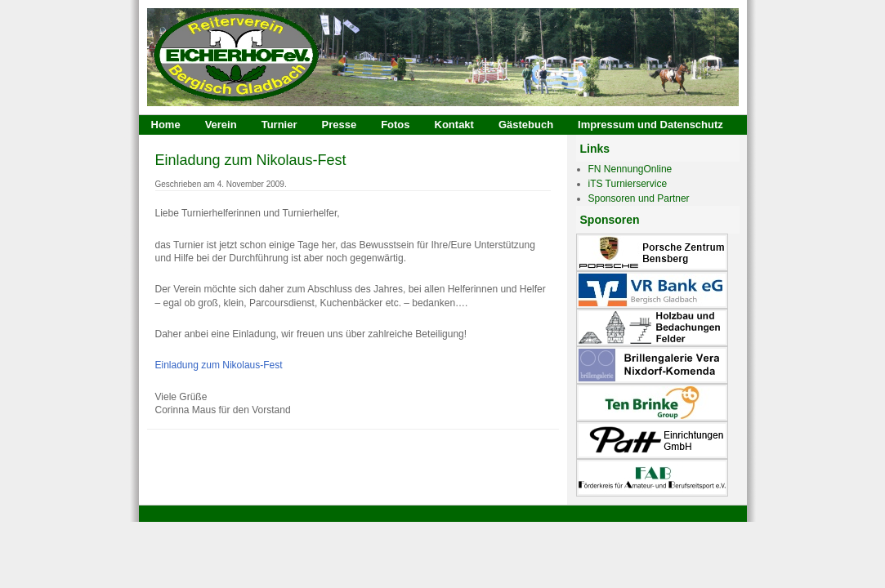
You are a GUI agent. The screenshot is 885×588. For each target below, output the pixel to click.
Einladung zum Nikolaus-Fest (251, 160)
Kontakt (454, 125)
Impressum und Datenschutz (650, 125)
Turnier (279, 125)
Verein (221, 125)
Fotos (395, 125)
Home (166, 125)
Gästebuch (526, 125)
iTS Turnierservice (628, 184)
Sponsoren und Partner (639, 198)
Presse (339, 125)
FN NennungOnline (630, 169)
